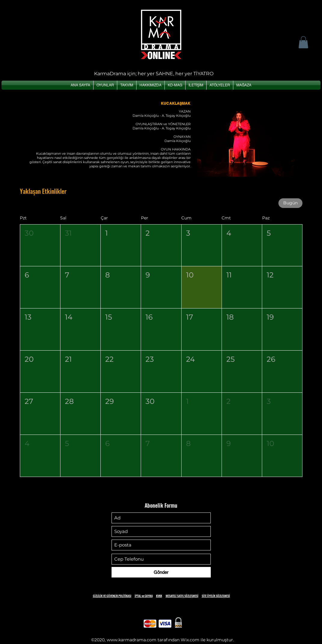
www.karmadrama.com (132, 640)
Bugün (290, 203)
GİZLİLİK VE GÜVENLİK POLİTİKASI (112, 596)
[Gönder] (161, 572)
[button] (303, 42)
